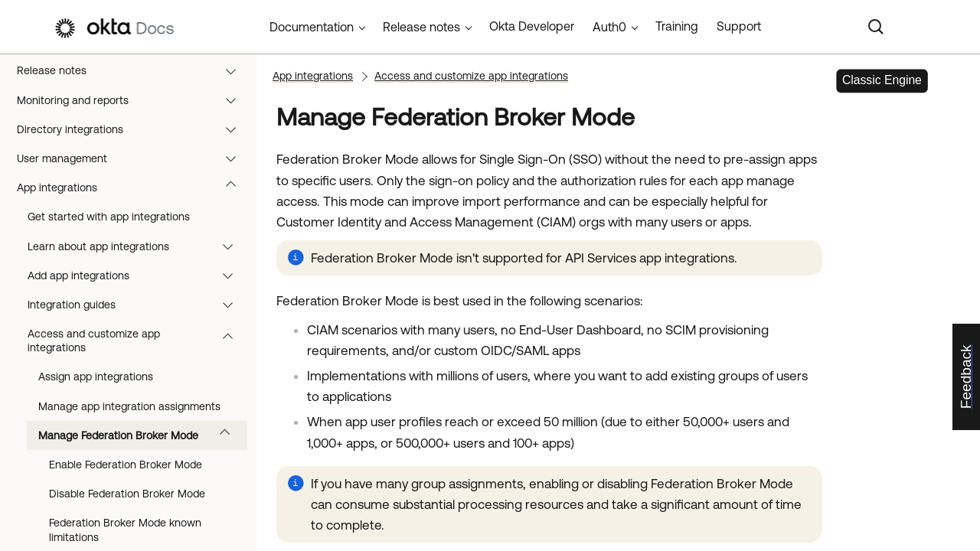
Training (677, 26)
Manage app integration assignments (129, 406)
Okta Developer (532, 26)
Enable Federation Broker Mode (126, 465)
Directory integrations (134, 129)
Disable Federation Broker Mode (127, 494)
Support (739, 26)
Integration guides (137, 305)
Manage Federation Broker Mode (141, 435)
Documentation (312, 27)
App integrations (134, 187)
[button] (234, 70)
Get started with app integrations (109, 217)
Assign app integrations (96, 377)
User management (134, 158)
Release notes (134, 70)
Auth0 (609, 27)
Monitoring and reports (134, 100)
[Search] (876, 27)
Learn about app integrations (137, 246)
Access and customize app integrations (137, 341)
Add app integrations (137, 275)
